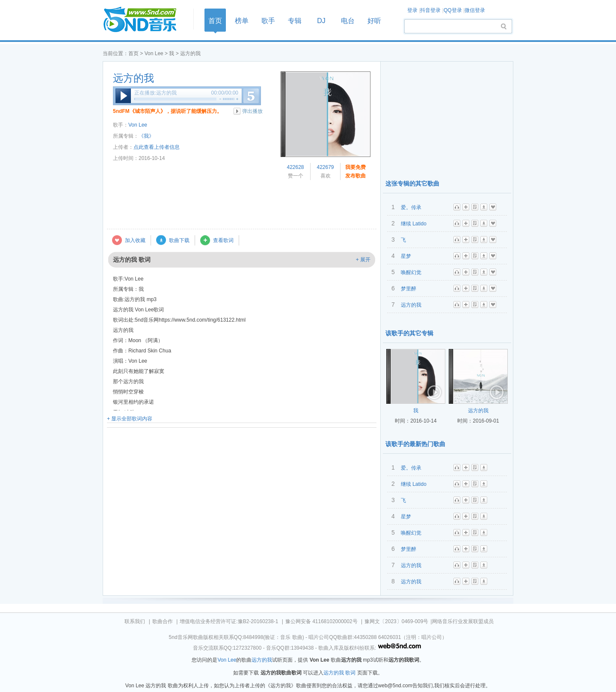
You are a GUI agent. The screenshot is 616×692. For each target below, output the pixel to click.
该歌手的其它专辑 (409, 333)
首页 (145, 20)
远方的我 (133, 78)
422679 (325, 167)
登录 (412, 10)
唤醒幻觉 (411, 272)
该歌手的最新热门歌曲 (415, 444)
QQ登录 (453, 10)
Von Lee (154, 53)
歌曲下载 (179, 240)
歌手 (268, 21)
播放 (123, 96)
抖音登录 (430, 10)
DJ (321, 21)
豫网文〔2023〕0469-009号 (396, 621)
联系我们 (135, 621)
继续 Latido (414, 224)
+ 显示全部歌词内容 (130, 419)
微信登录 (475, 10)
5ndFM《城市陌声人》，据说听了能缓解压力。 (167, 111)
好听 (374, 21)
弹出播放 (252, 111)
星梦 (406, 256)
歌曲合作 (163, 621)
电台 (348, 21)
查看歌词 (223, 240)
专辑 (295, 21)
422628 (295, 167)
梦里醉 (409, 289)
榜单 (242, 21)
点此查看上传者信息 (157, 147)
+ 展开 (363, 260)
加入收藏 (135, 240)
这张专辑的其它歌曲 (412, 183)
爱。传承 (411, 207)
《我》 (146, 136)
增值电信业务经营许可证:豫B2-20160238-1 (229, 621)
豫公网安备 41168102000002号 (321, 621)
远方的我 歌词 (339, 673)
